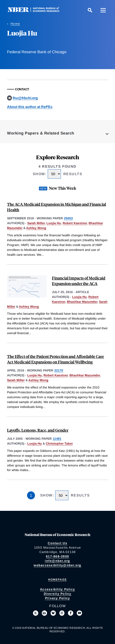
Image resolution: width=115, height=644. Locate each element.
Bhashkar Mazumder (82, 302)
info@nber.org (57, 561)
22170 (59, 370)
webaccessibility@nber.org (57, 565)
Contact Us (57, 543)
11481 (57, 439)
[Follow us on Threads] (62, 613)
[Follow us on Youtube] (79, 613)
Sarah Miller (36, 223)
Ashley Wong (36, 228)
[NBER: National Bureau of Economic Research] (37, 11)
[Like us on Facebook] (71, 613)
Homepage (57, 580)
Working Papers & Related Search (41, 133)
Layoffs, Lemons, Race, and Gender (38, 430)
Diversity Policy (58, 594)
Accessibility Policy (57, 589)
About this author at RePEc (30, 107)
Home (15, 24)
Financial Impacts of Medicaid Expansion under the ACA (79, 281)
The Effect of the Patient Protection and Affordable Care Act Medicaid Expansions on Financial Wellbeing (56, 359)
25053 (68, 218)
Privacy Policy (58, 598)
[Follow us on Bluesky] (53, 613)
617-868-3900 (57, 556)
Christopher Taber (59, 443)
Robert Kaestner (75, 223)
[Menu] (103, 10)
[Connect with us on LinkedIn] (44, 613)
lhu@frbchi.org (25, 98)
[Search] (90, 10)
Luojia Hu (54, 223)
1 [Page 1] (31, 495)
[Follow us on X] (36, 613)
